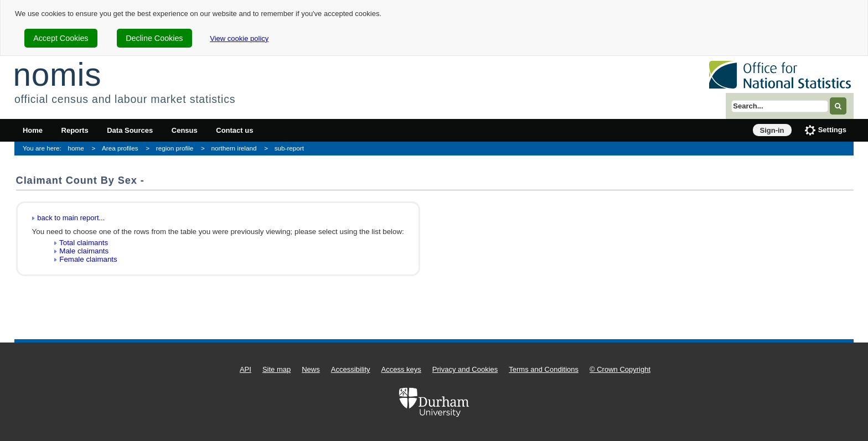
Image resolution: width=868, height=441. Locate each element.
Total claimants (84, 243)
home (76, 148)
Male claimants (84, 251)
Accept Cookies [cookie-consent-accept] (61, 38)
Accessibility (351, 369)
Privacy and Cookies (465, 369)
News (311, 369)
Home (33, 130)
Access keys (401, 369)
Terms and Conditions (544, 369)
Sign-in (772, 130)
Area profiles (120, 148)
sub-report (289, 148)
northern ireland (234, 148)
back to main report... (71, 218)
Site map (277, 369)
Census (185, 130)
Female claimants (88, 259)
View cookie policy (239, 38)
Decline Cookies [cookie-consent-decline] (154, 38)
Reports (75, 130)
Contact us (234, 130)
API (246, 369)
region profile (175, 148)
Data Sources (130, 130)
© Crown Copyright (620, 369)
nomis (57, 74)
